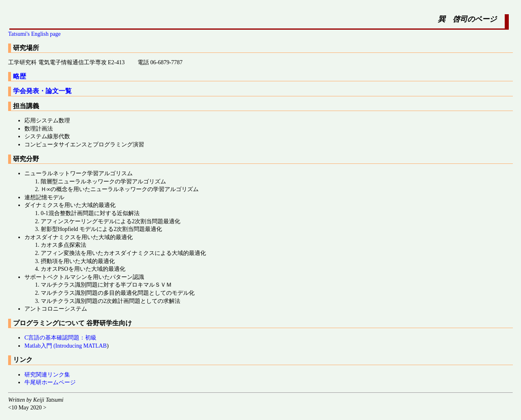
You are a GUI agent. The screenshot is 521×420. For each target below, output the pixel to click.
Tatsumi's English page (34, 34)
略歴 (20, 76)
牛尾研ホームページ (50, 382)
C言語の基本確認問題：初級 (60, 338)
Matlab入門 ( (40, 346)
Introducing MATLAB (81, 346)
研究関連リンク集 (47, 375)
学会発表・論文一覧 (42, 91)
